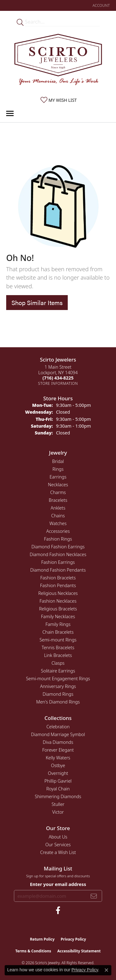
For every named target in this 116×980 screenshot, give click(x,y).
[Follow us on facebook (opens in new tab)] (58, 910)
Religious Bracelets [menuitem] (58, 609)
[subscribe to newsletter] (94, 896)
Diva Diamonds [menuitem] (58, 742)
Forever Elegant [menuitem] (58, 750)
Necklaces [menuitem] (58, 485)
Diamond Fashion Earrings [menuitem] (58, 547)
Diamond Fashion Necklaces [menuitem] (58, 554)
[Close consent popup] (106, 970)
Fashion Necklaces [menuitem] (58, 601)
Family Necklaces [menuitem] (58, 616)
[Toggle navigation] (10, 113)
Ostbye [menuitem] (58, 765)
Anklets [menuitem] (58, 508)
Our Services (58, 845)
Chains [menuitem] (58, 516)
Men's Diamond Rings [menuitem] (58, 702)
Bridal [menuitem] (58, 461)
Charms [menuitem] (58, 492)
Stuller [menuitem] (58, 804)
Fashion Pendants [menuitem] (58, 585)
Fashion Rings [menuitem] (58, 539)
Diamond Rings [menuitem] (58, 694)
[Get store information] (58, 383)
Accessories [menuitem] (58, 531)
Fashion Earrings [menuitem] (58, 562)
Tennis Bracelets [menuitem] (58, 647)
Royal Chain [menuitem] (58, 789)
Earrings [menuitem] (58, 477)
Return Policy (42, 939)
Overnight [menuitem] (58, 773)
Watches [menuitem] (58, 523)
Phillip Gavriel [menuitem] (58, 781)
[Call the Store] (58, 378)
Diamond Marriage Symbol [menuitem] (58, 734)
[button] (101, 5)
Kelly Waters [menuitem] (58, 758)
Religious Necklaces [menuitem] (58, 593)
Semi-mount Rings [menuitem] (58, 640)
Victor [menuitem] (58, 812)
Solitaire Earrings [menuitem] (58, 671)
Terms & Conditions (33, 951)
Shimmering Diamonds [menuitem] (58, 796)
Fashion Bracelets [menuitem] (58, 578)
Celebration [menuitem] (58, 727)
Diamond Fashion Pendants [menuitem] (58, 570)
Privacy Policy (73, 939)
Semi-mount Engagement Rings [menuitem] (58, 679)
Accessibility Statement (79, 951)
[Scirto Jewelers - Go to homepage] (58, 61)
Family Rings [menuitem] (58, 624)
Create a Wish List (58, 852)
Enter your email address (58, 884)
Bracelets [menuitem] (58, 500)
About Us (58, 837)
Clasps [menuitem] (58, 663)
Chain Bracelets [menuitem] (58, 632)
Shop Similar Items (37, 302)
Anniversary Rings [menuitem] (58, 686)
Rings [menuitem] (58, 469)
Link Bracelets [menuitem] (58, 655)
